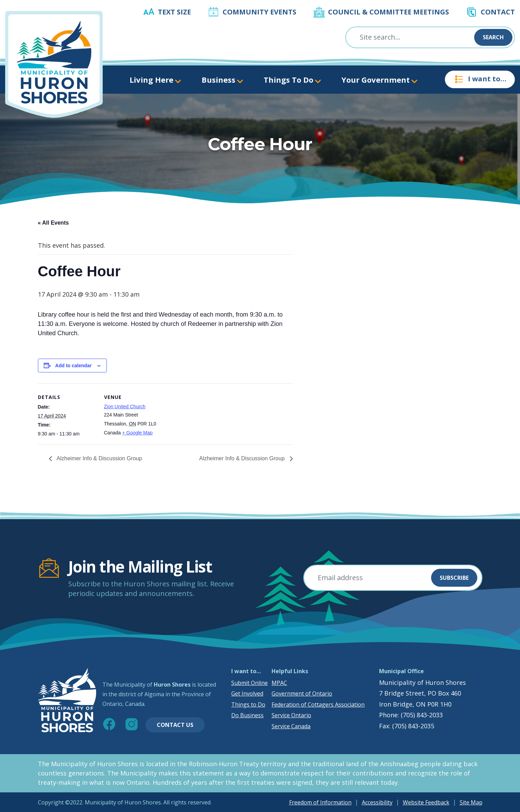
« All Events (53, 223)
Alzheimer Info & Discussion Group (99, 458)
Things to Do (248, 705)
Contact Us (175, 725)
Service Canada (291, 726)
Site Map (471, 802)
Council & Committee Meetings (389, 12)
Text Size (174, 12)
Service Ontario (291, 715)
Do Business (247, 715)
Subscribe (454, 578)
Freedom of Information (320, 802)
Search (493, 37)
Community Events (259, 12)
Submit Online (249, 683)
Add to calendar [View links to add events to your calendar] (73, 366)
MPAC (279, 683)
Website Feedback (426, 802)
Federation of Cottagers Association (318, 705)
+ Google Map (137, 433)
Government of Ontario (302, 693)
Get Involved (247, 693)
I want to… (480, 79)
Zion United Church (125, 407)
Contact (498, 12)
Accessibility (377, 802)
